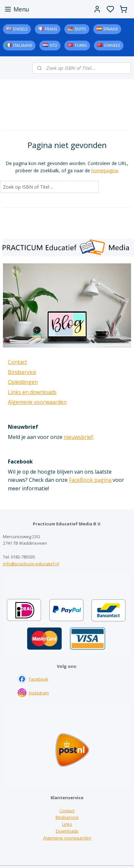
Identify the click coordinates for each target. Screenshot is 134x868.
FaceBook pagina (91, 480)
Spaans (111, 29)
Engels (20, 29)
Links (67, 824)
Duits (80, 29)
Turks (81, 45)
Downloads (67, 831)
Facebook (39, 679)
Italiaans (23, 45)
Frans (51, 29)
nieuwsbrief (78, 437)
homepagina (105, 170)
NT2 (53, 45)
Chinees (112, 45)
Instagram (39, 693)
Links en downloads (32, 392)
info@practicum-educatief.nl (31, 564)
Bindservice (22, 372)
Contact (17, 362)
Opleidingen (23, 382)
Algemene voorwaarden (37, 402)
